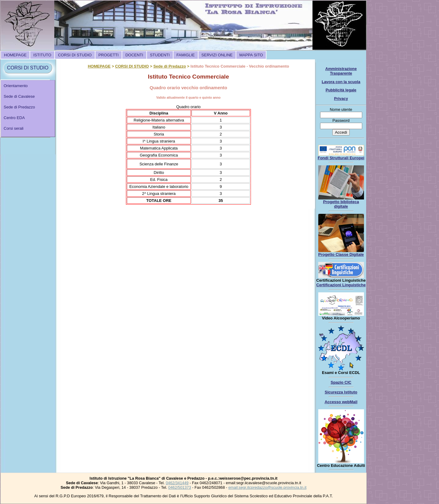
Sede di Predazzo (19, 107)
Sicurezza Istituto (341, 392)
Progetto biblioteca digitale (341, 204)
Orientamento (16, 86)
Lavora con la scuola (341, 82)
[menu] (28, 109)
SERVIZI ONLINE (217, 55)
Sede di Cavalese (19, 96)
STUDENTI (160, 55)
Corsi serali (14, 128)
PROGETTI (109, 55)
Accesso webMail (341, 402)
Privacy (341, 99)
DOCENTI (134, 55)
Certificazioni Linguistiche (341, 285)
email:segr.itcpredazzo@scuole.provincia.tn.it (267, 487)
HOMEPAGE (15, 55)
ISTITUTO (42, 55)
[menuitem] (15, 55)
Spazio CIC (341, 382)
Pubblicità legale (341, 90)
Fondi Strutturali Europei (341, 158)
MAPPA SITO (251, 55)
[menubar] (133, 55)
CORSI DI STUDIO (75, 55)
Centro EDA (14, 118)
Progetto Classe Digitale (341, 254)
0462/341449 (177, 483)
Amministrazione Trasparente (341, 71)
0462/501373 (180, 487)
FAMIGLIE (186, 55)
